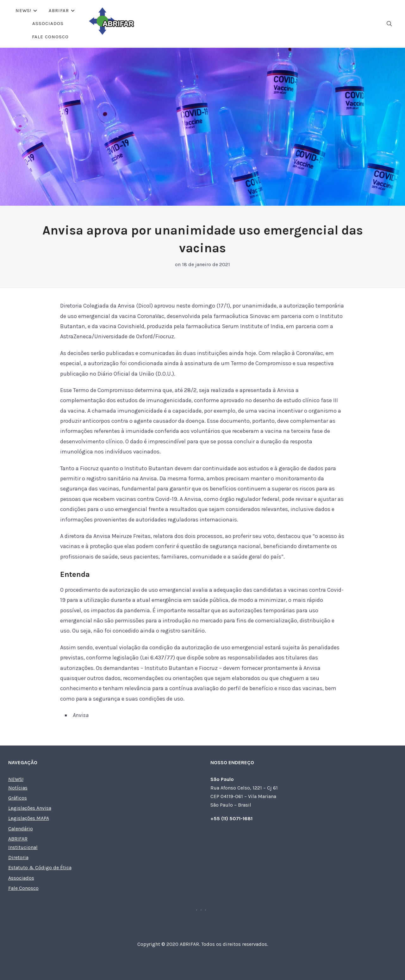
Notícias (18, 788)
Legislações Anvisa (30, 808)
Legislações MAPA (29, 818)
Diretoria (18, 857)
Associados (213, 23)
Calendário (21, 829)
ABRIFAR (170, 23)
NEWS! (135, 23)
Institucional (23, 847)
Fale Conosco (258, 23)
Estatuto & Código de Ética (40, 868)
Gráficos (18, 798)
